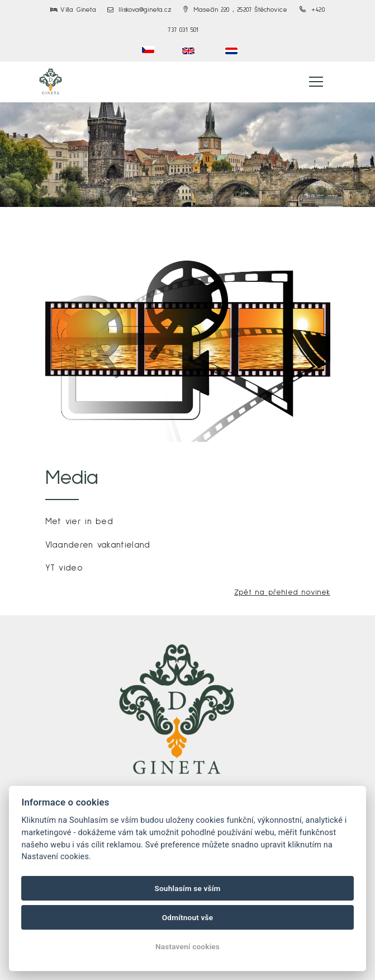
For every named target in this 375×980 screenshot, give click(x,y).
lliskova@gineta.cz (139, 10)
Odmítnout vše (188, 917)
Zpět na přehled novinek (282, 592)
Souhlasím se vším (187, 888)
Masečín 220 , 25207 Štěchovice (235, 10)
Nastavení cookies (187, 946)
